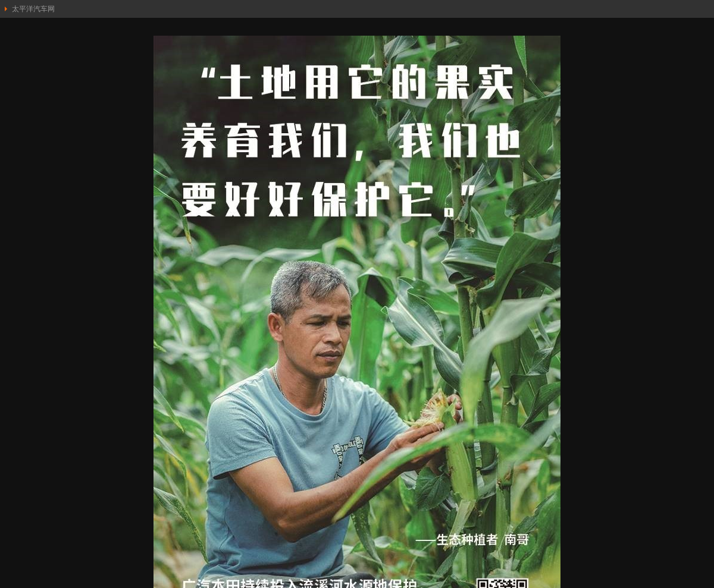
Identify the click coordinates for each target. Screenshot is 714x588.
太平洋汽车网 (33, 9)
